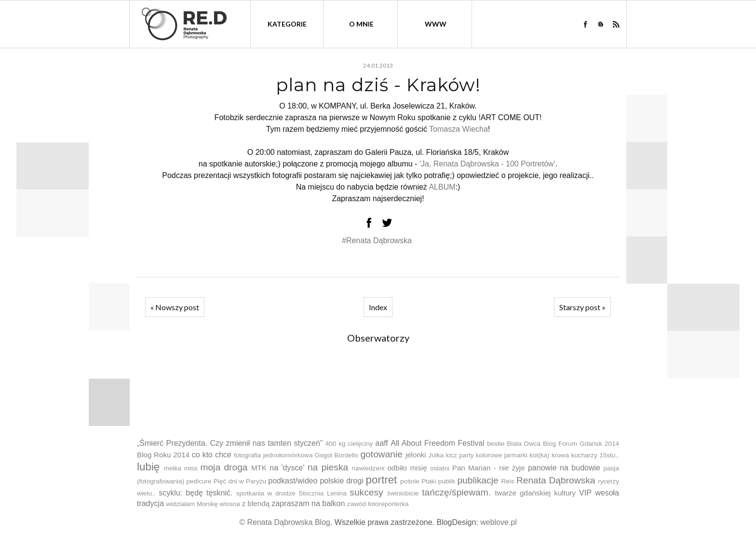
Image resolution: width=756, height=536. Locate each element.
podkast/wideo (293, 481)
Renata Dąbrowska (556, 480)
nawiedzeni (368, 468)
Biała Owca (524, 444)
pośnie (410, 481)
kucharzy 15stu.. (595, 455)
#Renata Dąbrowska (377, 241)
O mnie (361, 24)
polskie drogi (341, 481)
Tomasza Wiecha (459, 129)
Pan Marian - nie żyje (489, 468)
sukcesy (366, 492)
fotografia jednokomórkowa (273, 455)
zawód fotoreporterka (378, 504)
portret (382, 480)
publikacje (478, 480)
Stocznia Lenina (323, 493)
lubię (148, 467)
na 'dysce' (287, 468)
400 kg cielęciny (349, 444)
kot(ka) (540, 455)
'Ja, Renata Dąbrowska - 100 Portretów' (487, 164)
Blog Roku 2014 (163, 455)
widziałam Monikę (192, 504)
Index (378, 307)
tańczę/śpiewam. (456, 492)
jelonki (416, 455)
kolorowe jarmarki (502, 455)
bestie (496, 444)
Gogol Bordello (337, 455)
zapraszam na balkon (308, 503)
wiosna (230, 504)
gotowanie (381, 454)
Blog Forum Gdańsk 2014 (581, 444)
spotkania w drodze (266, 493)
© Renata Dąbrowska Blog (285, 522)
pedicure (199, 481)
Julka (436, 455)
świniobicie (403, 493)
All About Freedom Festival (437, 443)
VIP (585, 493)
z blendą (256, 503)
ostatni (440, 468)
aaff (381, 443)
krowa (560, 455)
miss (191, 468)
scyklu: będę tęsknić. (196, 493)
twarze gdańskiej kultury (535, 493)
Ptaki (429, 481)
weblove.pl (499, 522)
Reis (507, 481)
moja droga (224, 467)
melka (173, 468)
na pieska (328, 467)
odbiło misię (407, 468)
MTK (259, 468)
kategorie (287, 24)
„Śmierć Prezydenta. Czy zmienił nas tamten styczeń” (230, 443)
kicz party (460, 455)
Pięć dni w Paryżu (240, 481)
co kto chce (212, 455)
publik (447, 481)
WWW (436, 24)
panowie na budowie (564, 468)
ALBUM (442, 187)
